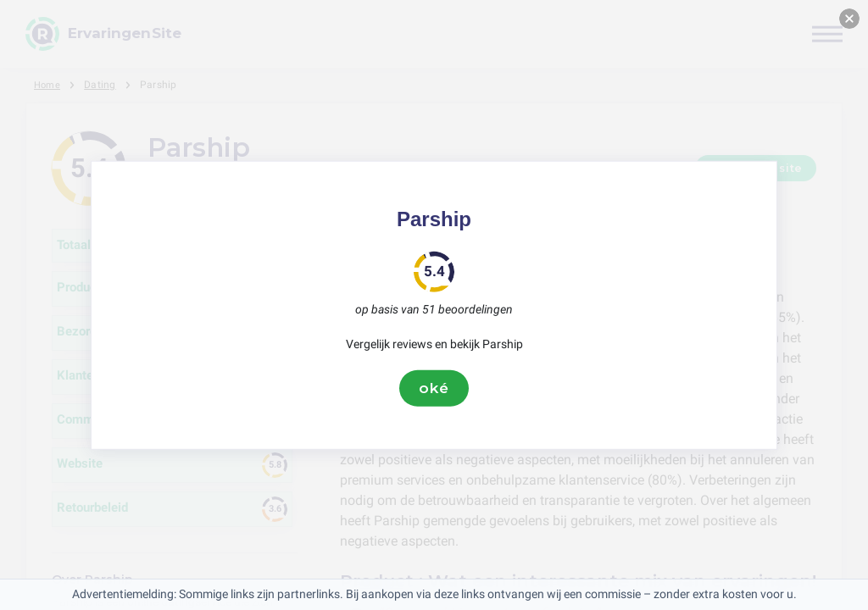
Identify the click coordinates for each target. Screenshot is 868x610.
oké (434, 388)
